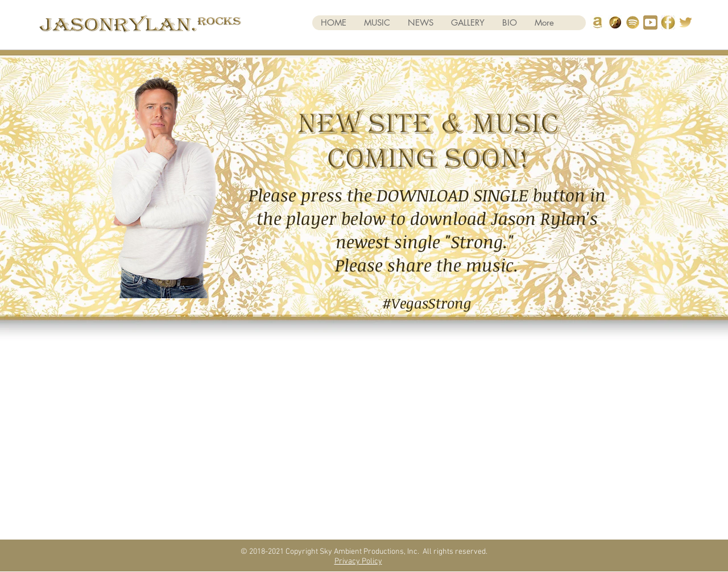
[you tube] (650, 22)
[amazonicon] (597, 22)
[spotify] (633, 22)
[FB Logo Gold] (668, 22)
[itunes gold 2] (615, 22)
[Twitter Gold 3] (686, 22)
